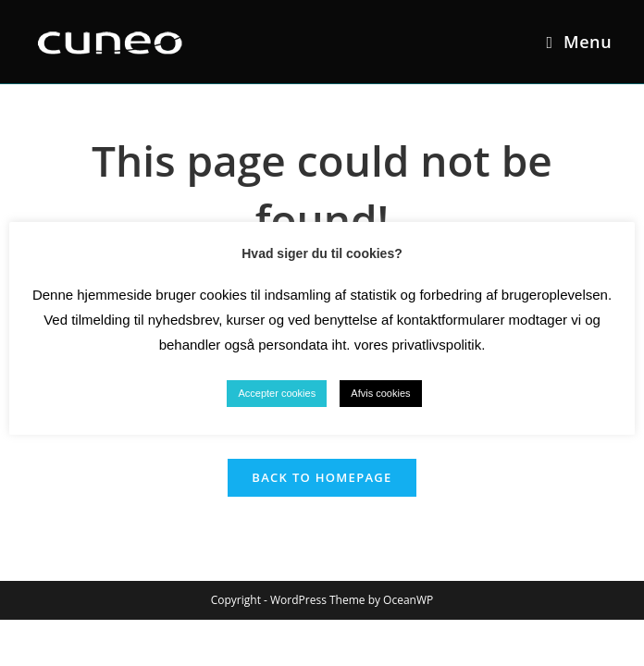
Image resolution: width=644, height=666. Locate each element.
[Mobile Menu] (579, 42)
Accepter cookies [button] (277, 393)
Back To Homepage (322, 477)
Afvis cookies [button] (380, 393)
